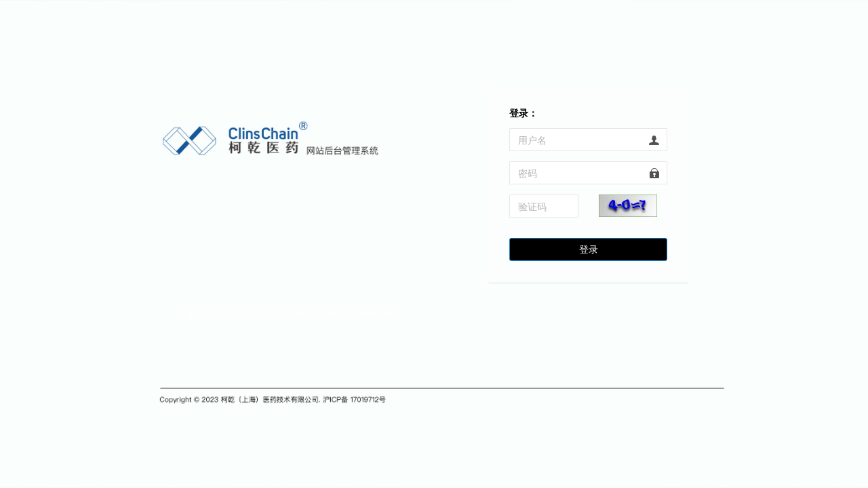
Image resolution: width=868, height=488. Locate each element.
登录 (589, 249)
